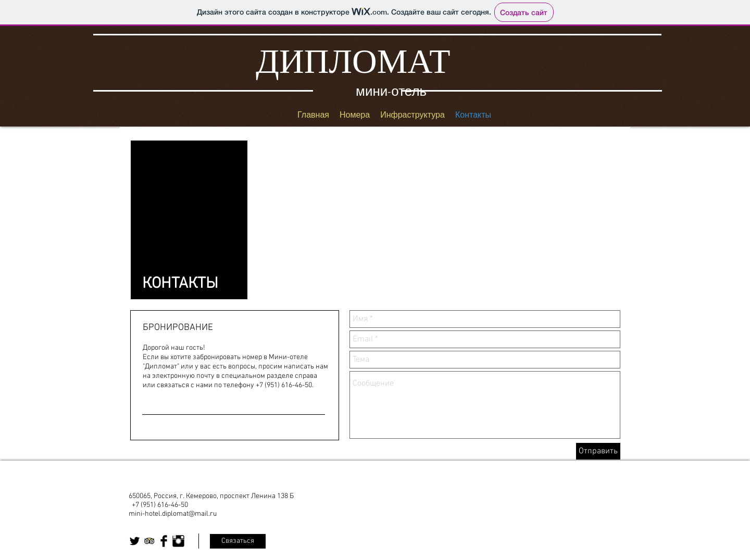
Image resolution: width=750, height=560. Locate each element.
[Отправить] (598, 451)
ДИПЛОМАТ (353, 61)
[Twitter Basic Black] (135, 541)
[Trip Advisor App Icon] (149, 541)
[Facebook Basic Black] (164, 541)
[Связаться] (238, 541)
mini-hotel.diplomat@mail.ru (173, 514)
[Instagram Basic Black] (178, 541)
